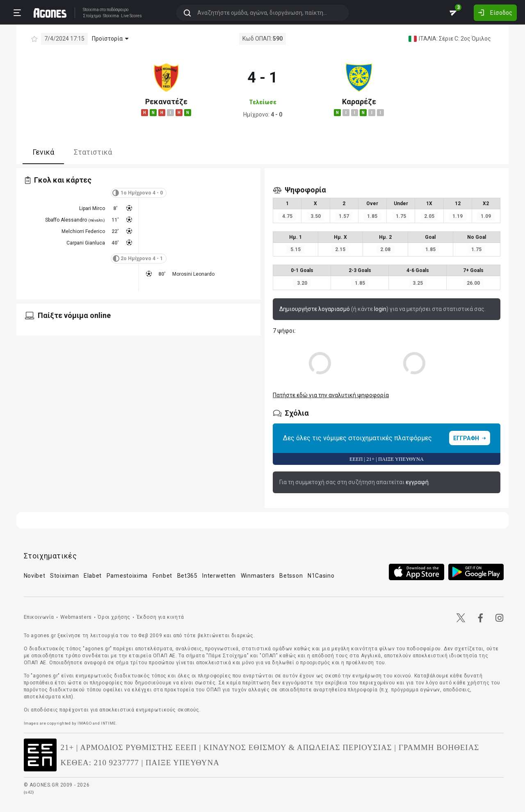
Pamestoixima (127, 576)
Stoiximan (64, 576)
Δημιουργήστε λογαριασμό (315, 309)
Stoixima (91, 10)
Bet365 (187, 576)
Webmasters (76, 617)
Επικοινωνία (39, 617)
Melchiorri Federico (83, 231)
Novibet (35, 576)
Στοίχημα (92, 16)
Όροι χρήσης (114, 617)
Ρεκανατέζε (166, 102)
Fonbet (162, 576)
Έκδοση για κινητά (160, 617)
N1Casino (321, 576)
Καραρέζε (359, 102)
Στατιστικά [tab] (93, 152)
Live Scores (131, 16)
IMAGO (84, 723)
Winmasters (258, 576)
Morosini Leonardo (193, 274)
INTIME (108, 723)
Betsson (291, 576)
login (380, 309)
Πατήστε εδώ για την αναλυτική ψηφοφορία (331, 395)
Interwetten (219, 576)
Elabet (93, 576)
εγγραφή (417, 482)
